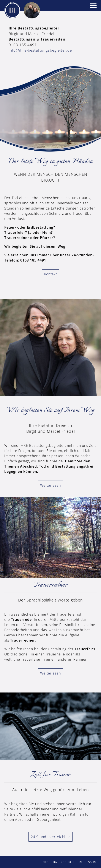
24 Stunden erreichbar (50, 837)
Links (44, 862)
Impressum (88, 862)
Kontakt (50, 274)
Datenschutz (64, 862)
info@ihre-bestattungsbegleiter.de (40, 50)
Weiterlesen (50, 485)
